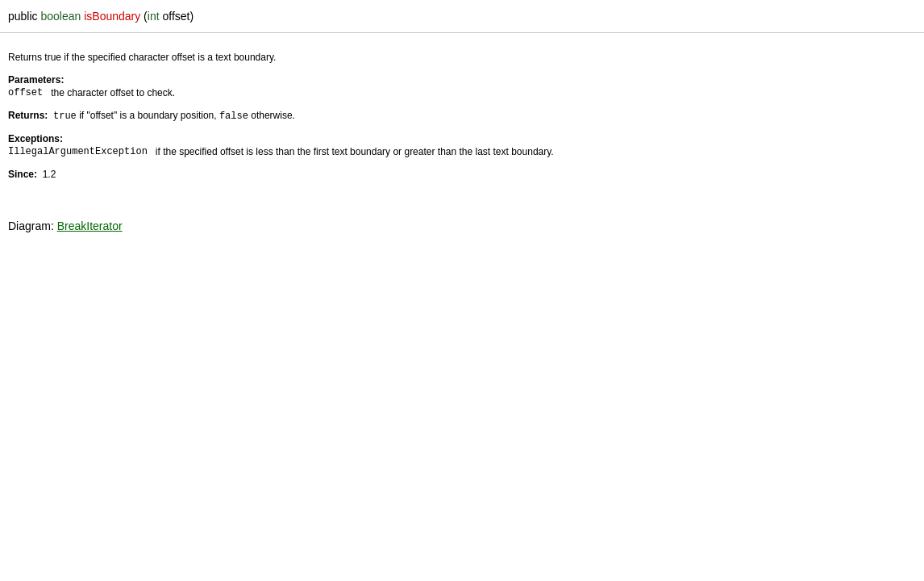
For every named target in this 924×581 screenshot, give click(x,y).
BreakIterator (90, 225)
